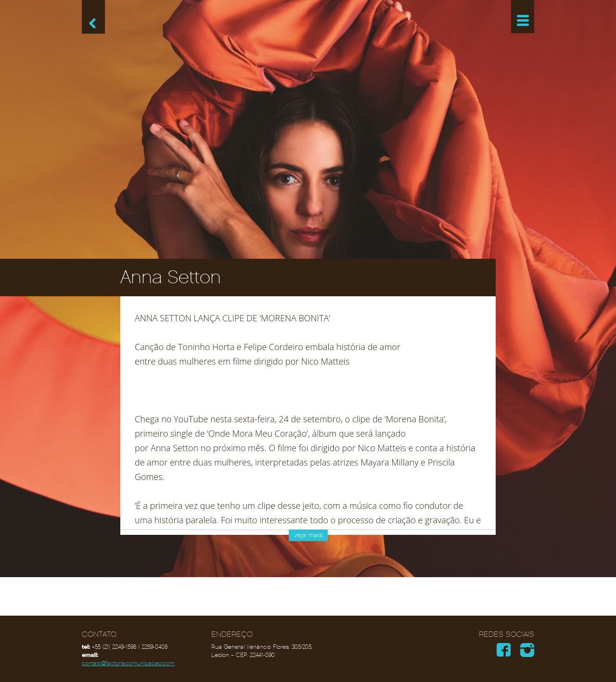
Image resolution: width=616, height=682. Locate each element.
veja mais (308, 535)
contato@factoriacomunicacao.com (128, 663)
